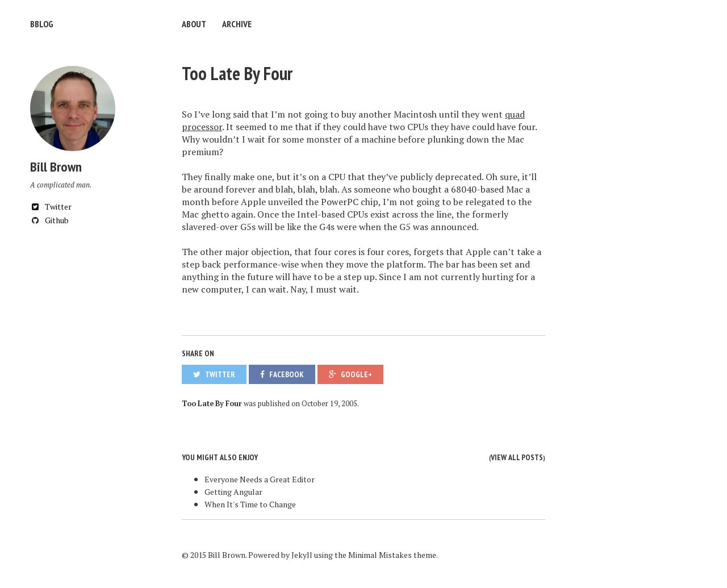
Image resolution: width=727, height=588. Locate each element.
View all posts (517, 457)
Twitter (51, 207)
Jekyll (302, 555)
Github (49, 220)
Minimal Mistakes (380, 555)
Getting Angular (233, 492)
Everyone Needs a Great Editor (260, 479)
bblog (42, 24)
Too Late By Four (237, 73)
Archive (237, 24)
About (194, 24)
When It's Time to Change (250, 504)
